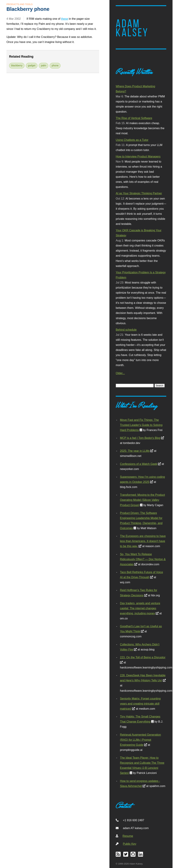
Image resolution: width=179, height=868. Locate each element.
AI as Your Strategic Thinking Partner (139, 193)
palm (44, 65)
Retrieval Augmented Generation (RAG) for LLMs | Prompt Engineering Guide (140, 740)
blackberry (17, 65)
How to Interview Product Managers (138, 156)
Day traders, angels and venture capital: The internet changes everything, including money (140, 608)
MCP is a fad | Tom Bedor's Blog (140, 438)
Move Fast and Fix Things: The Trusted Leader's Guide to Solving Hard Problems (141, 425)
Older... (120, 373)
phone (55, 65)
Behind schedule (126, 330)
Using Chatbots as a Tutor (132, 140)
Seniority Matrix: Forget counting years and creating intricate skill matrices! (140, 704)
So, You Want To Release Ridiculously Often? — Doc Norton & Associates (143, 559)
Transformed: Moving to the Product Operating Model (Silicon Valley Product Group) (142, 500)
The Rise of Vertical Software (134, 118)
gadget (32, 65)
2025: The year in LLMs (135, 451)
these (65, 19)
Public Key (130, 844)
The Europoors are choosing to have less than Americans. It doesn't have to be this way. (143, 541)
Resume (128, 836)
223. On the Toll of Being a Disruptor (143, 657)
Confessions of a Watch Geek (139, 464)
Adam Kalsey (132, 28)
